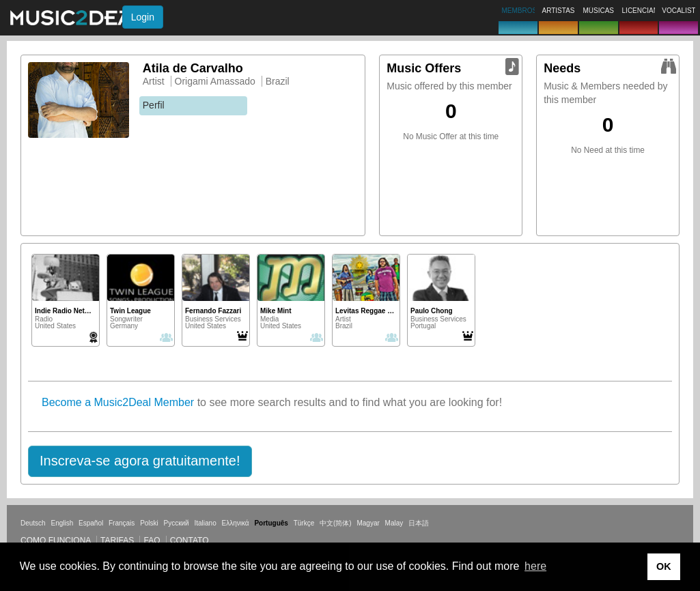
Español (91, 523)
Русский (177, 523)
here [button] (535, 566)
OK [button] (664, 566)
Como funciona (56, 540)
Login (143, 17)
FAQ (152, 540)
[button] (140, 461)
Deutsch (33, 523)
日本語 (419, 523)
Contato (190, 540)
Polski (149, 523)
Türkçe (304, 523)
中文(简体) (336, 523)
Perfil (154, 105)
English (62, 523)
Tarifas (117, 540)
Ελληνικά (236, 523)
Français (122, 523)
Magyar (368, 523)
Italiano (205, 523)
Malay (394, 523)
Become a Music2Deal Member (118, 402)
